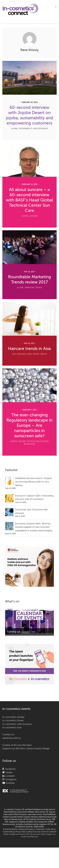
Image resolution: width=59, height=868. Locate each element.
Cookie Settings (9, 832)
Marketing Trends (33, 288)
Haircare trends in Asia (29, 349)
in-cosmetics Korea (13, 721)
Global (14, 129)
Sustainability (25, 129)
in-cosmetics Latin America (17, 724)
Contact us (8, 735)
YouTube (10, 783)
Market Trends (40, 354)
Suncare (33, 216)
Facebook (10, 769)
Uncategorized (41, 129)
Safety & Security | (34, 832)
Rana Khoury (29, 50)
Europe (14, 441)
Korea (29, 354)
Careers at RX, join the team (17, 745)
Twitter (9, 773)
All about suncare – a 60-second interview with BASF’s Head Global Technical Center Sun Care (29, 200)
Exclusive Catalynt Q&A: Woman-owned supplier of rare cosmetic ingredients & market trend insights (34, 527)
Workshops (29, 444)
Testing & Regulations (38, 441)
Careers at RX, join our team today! (32, 834)
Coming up (14, 632)
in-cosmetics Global (13, 717)
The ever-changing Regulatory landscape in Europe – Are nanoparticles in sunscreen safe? (29, 426)
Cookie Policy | (50, 829)
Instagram (10, 780)
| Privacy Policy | (21, 832)
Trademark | (40, 829)
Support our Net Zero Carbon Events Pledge (26, 749)
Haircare (21, 354)
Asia (14, 354)
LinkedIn (10, 776)
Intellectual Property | (27, 829)
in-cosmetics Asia (12, 728)
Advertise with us (11, 738)
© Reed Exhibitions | (11, 829)
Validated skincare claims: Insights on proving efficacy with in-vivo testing (34, 482)
